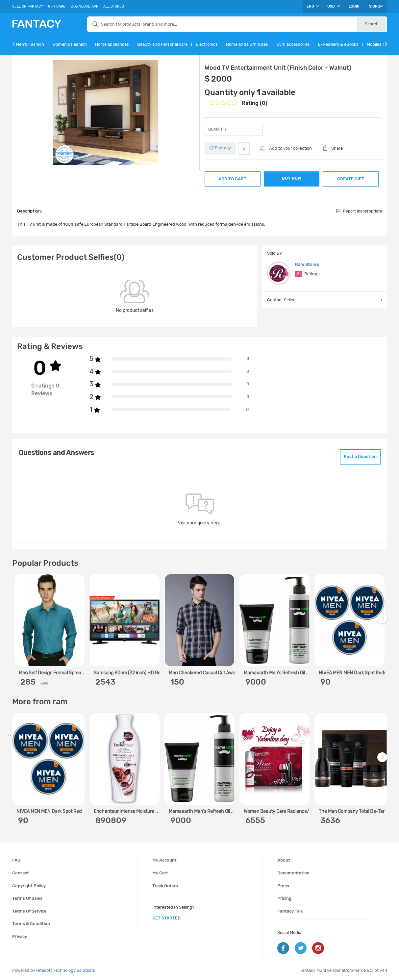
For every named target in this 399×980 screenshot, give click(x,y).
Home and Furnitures (247, 44)
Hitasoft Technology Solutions (66, 970)
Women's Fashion (70, 44)
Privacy (20, 936)
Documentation (293, 873)
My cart (160, 873)
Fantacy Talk (290, 911)
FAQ (16, 860)
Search (372, 24)
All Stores (114, 6)
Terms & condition (31, 924)
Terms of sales (27, 898)
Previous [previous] (18, 622)
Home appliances (112, 44)
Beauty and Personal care (162, 44)
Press (283, 886)
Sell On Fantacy (28, 6)
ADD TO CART (232, 179)
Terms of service (29, 911)
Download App (85, 6)
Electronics (207, 44)
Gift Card (57, 6)
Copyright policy (29, 886)
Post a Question (360, 456)
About (284, 860)
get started (166, 918)
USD (334, 6)
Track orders (165, 886)
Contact (21, 873)
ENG (313, 6)
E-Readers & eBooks (338, 44)
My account (164, 860)
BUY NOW (292, 178)
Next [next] (383, 622)
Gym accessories (293, 44)
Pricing (284, 898)
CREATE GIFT (351, 179)
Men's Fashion (30, 44)
